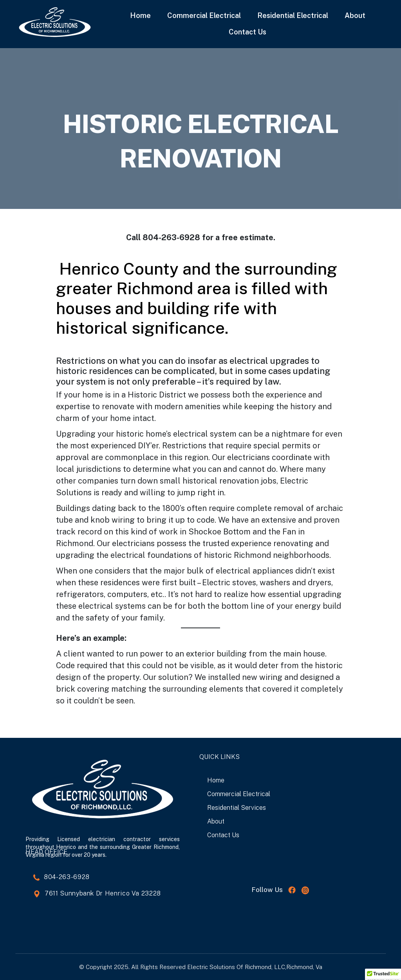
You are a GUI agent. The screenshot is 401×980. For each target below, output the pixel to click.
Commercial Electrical (204, 15)
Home (140, 15)
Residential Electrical (293, 15)
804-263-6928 (67, 877)
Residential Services (237, 808)
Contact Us (247, 32)
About (355, 15)
